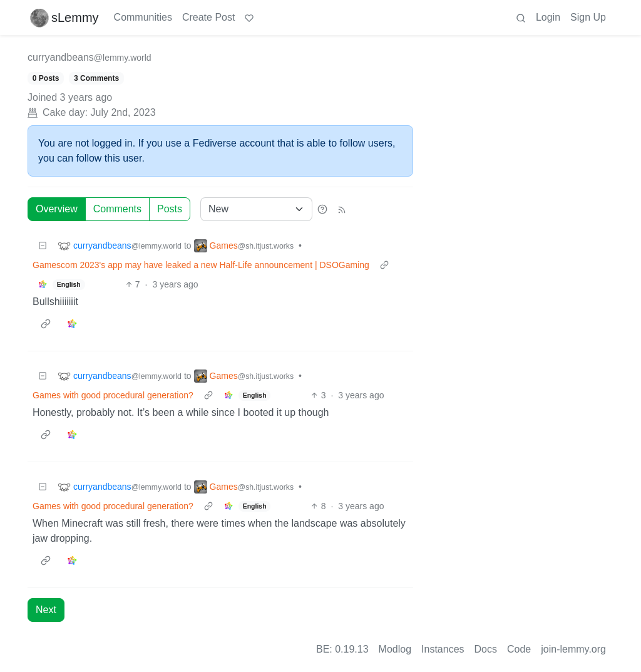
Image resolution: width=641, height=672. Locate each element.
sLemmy (64, 18)
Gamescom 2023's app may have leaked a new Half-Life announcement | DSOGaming (201, 265)
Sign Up (588, 17)
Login (548, 17)
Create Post (208, 17)
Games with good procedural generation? (113, 395)
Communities (143, 17)
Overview (57, 209)
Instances (443, 649)
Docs (486, 649)
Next (46, 610)
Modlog (395, 649)
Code (519, 649)
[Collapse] (43, 246)
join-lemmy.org (573, 649)
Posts (170, 209)
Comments (117, 209)
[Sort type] (256, 209)
